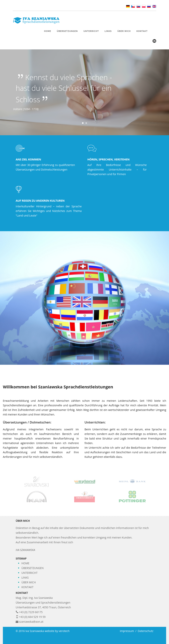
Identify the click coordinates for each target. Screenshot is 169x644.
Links (108, 31)
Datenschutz (145, 631)
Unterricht (91, 31)
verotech (64, 631)
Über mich (124, 31)
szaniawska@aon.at (31, 622)
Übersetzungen (67, 31)
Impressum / (128, 631)
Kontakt (142, 31)
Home (48, 31)
